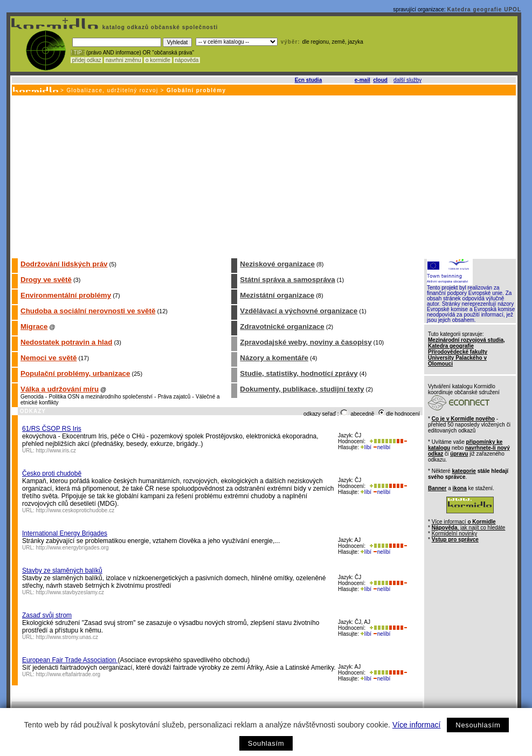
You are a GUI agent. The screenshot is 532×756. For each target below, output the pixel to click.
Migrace (34, 327)
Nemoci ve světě (49, 358)
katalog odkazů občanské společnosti (159, 27)
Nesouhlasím (478, 725)
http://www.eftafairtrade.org (68, 674)
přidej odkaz (87, 60)
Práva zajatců (174, 397)
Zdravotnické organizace (282, 327)
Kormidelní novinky (454, 534)
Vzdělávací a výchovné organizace (299, 311)
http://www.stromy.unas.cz (67, 637)
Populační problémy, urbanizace (75, 373)
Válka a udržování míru (60, 389)
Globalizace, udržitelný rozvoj (112, 90)
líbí (366, 447)
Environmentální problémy (66, 295)
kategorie (464, 471)
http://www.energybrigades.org (72, 548)
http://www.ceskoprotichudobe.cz (75, 510)
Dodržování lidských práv (64, 264)
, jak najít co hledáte (469, 528)
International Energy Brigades (65, 533)
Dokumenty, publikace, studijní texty (302, 389)
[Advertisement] (263, 176)
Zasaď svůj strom (47, 615)
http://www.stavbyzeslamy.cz (70, 592)
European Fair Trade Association (70, 660)
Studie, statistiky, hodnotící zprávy (299, 373)
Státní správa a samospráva (287, 280)
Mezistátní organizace (277, 295)
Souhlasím (266, 743)
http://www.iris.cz (56, 451)
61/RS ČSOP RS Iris (52, 429)
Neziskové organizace (277, 264)
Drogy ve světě (46, 280)
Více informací (416, 725)
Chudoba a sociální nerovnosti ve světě (88, 311)
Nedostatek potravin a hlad (66, 342)
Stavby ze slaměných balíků (62, 571)
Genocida (32, 397)
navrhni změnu (123, 60)
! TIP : (78, 53)
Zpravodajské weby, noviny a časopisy (306, 342)
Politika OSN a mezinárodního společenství (101, 397)
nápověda (187, 60)
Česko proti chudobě (52, 473)
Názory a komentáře (274, 358)
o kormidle (158, 60)
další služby (407, 80)
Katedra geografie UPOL (484, 9)
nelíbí (382, 447)
